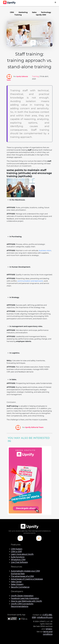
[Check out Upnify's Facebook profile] (39, 538)
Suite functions (18, 557)
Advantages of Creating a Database (27, 579)
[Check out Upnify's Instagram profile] (20, 538)
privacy (49, 629)
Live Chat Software (19, 562)
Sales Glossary (17, 584)
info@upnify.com (45, 617)
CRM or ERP (16, 552)
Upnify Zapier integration (22, 596)
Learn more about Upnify (22, 554)
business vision (45, 250)
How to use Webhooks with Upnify (26, 601)
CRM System (17, 549)
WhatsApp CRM (18, 560)
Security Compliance (20, 587)
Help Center (16, 582)
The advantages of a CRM (22, 576)
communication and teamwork (30, 281)
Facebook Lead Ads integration (25, 598)
